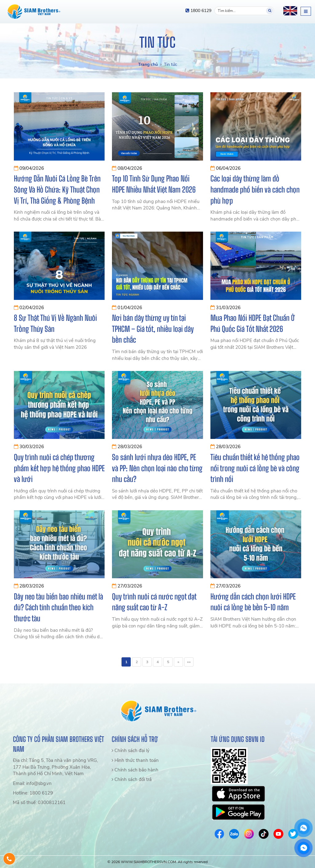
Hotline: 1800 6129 (33, 793)
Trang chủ (148, 64)
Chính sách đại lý (131, 751)
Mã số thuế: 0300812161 (39, 802)
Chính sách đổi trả (132, 779)
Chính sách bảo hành (135, 770)
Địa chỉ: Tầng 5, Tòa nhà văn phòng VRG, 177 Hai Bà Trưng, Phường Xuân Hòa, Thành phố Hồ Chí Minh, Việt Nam (55, 767)
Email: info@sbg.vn (32, 783)
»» (189, 662)
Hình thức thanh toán (135, 760)
